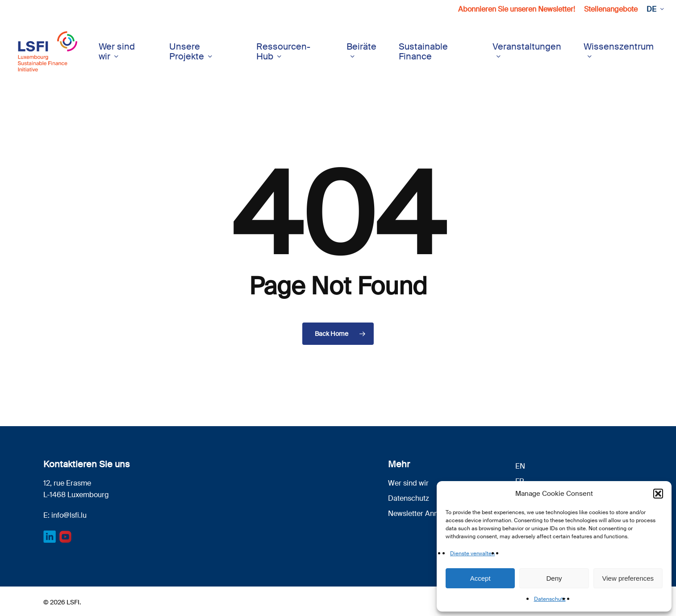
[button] (658, 494)
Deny (554, 578)
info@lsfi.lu (69, 515)
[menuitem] (655, 9)
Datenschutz (550, 599)
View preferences (628, 578)
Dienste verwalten (472, 553)
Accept (480, 578)
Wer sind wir (408, 483)
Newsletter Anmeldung (426, 513)
